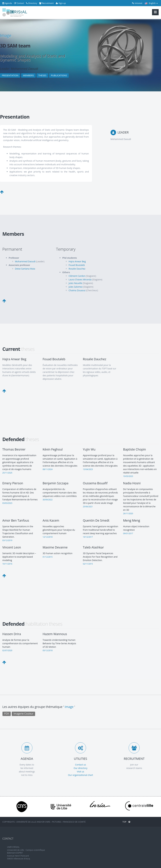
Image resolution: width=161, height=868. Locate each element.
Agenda (7, 3)
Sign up (61, 3)
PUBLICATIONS (59, 75)
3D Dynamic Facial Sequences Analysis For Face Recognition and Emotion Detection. (100, 557)
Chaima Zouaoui (77, 290)
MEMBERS (28, 75)
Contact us (80, 765)
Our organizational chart (80, 775)
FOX (7, 714)
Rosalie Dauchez (77, 269)
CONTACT (8, 839)
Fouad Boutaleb (77, 265)
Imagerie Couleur (23, 714)
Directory (32, 3)
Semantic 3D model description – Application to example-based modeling (19, 557)
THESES (42, 75)
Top (126, 822)
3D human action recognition (58, 553)
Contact (19, 3)
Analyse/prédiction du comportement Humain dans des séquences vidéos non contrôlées (60, 493)
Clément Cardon (77, 276)
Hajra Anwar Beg (77, 261)
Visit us (80, 772)
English (151, 3)
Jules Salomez (76, 287)
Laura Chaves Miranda (80, 280)
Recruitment (46, 3)
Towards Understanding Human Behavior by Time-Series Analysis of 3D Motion (59, 643)
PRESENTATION (10, 75)
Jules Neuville (75, 283)
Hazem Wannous (55, 634)
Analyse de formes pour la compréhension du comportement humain (20, 643)
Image (6, 35)
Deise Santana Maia (25, 269)
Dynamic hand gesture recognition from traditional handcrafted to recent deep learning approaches (100, 530)
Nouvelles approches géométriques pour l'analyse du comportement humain (59, 530)
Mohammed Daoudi (25, 261)
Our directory (80, 768)
